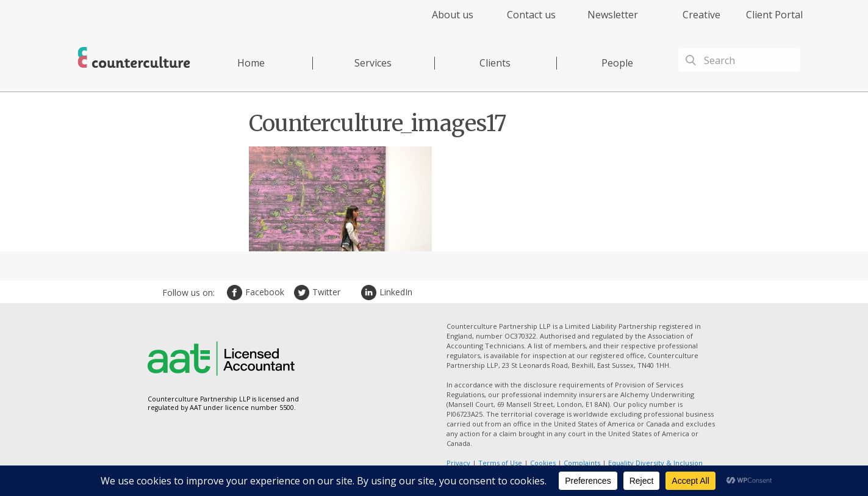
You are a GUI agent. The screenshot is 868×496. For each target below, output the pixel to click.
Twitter (303, 293)
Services (373, 63)
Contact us (531, 15)
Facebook (236, 293)
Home (251, 63)
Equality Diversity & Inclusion (655, 463)
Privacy (458, 463)
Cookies (543, 463)
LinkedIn (370, 293)
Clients (495, 63)
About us (453, 15)
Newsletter (613, 15)
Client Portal (774, 15)
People (617, 63)
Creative (701, 15)
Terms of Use (500, 463)
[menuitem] (442, 22)
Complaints (582, 463)
